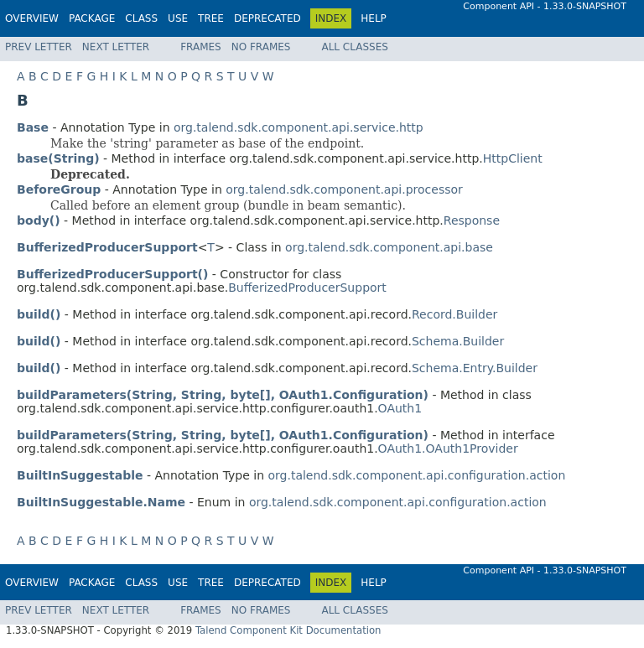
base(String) (58, 158)
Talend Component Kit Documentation (288, 630)
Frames (201, 47)
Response (472, 220)
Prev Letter (39, 47)
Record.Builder (454, 314)
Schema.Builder (458, 341)
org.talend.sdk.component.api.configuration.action (416, 475)
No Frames (261, 47)
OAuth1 (400, 408)
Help (374, 18)
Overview (32, 18)
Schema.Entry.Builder (475, 368)
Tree (211, 18)
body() (39, 220)
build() (39, 314)
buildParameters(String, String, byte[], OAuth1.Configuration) (223, 395)
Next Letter (116, 47)
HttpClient (513, 158)
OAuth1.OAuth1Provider (448, 448)
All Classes (354, 47)
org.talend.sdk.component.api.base (389, 247)
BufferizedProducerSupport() (112, 274)
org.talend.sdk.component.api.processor (344, 189)
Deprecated (267, 18)
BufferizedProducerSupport (307, 288)
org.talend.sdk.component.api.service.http (299, 127)
